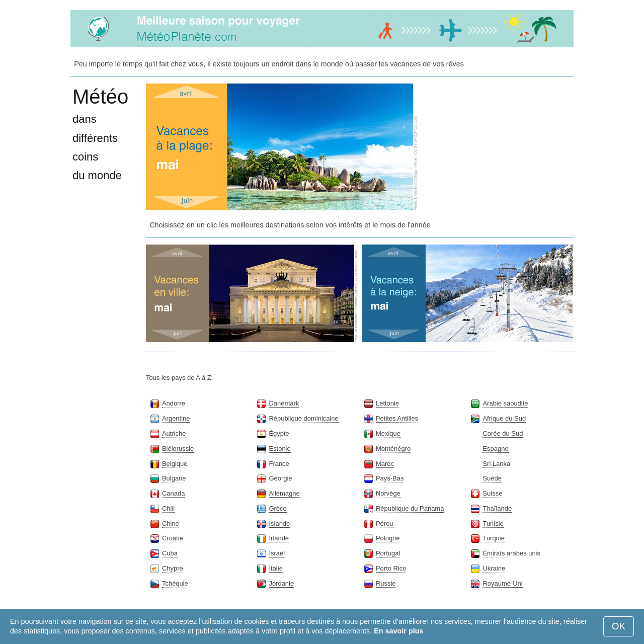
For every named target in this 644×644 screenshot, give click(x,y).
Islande (279, 524)
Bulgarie (174, 478)
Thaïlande (497, 508)
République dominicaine (303, 418)
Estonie (279, 449)
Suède (492, 478)
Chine (171, 524)
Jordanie (281, 583)
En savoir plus (398, 631)
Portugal (388, 553)
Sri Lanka (496, 464)
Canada (173, 493)
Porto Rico (391, 568)
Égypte (279, 433)
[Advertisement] (498, 146)
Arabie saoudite (505, 403)
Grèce (277, 508)
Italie (275, 568)
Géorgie (280, 478)
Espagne (495, 449)
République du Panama (410, 508)
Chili (168, 508)
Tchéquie (175, 583)
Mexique (388, 433)
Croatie (173, 538)
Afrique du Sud (504, 418)
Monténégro (393, 449)
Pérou (385, 524)
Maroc (385, 464)
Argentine (176, 418)
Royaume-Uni (502, 583)
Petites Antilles (397, 418)
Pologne (388, 538)
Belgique (175, 464)
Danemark (284, 403)
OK (619, 626)
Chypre (173, 568)
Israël (277, 553)
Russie (386, 583)
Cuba (170, 553)
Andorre (174, 403)
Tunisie (493, 524)
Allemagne (284, 493)
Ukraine (494, 568)
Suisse (492, 493)
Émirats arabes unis (511, 553)
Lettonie (387, 403)
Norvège (388, 493)
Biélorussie (178, 449)
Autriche (174, 433)
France (279, 464)
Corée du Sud (503, 433)
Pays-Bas (390, 478)
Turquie (493, 538)
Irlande (279, 538)
